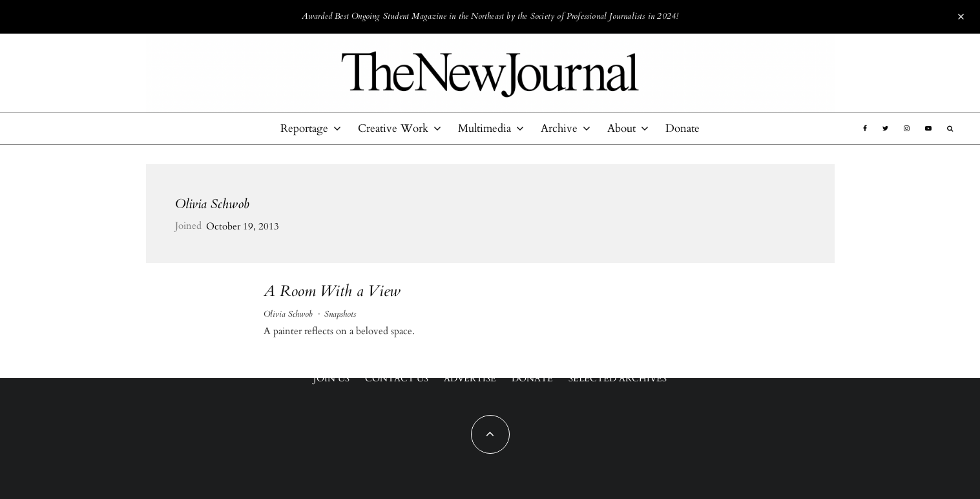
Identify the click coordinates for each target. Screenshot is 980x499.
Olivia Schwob (212, 204)
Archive (559, 128)
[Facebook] (865, 129)
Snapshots (340, 314)
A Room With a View (332, 292)
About (621, 128)
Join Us (331, 378)
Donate (683, 128)
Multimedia (485, 128)
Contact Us (397, 378)
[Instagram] (907, 129)
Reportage (304, 128)
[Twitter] (885, 129)
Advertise (470, 378)
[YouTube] (928, 129)
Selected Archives (618, 378)
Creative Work (393, 128)
